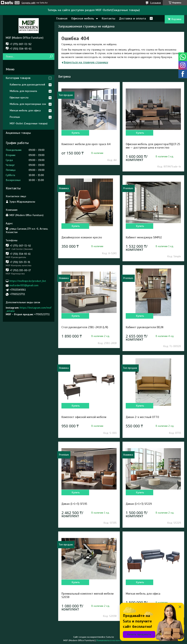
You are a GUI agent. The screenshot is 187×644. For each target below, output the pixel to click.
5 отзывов (156, 3)
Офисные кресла (19, 98)
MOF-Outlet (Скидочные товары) (29, 123)
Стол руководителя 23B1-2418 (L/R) (85, 327)
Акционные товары (18, 133)
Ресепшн (15, 117)
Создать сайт (29, 3)
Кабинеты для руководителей (27, 85)
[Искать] (51, 57)
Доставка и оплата (133, 18)
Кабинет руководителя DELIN (145, 327)
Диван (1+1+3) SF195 (74, 504)
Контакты (108, 18)
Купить (76, 133)
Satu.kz (110, 637)
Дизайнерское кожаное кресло (82, 237)
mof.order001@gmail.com (24, 285)
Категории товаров (18, 78)
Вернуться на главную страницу (86, 62)
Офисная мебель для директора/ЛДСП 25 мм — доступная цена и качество (153, 146)
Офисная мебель (83, 18)
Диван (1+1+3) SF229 (139, 504)
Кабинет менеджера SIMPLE (144, 237)
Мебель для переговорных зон (28, 104)
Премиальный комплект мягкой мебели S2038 (87, 595)
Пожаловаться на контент (110, 640)
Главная (62, 18)
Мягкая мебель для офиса (143, 594)
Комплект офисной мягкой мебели (84, 417)
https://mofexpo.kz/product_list (28, 281)
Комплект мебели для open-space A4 (86, 144)
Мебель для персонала (23, 91)
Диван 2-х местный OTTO (142, 417)
